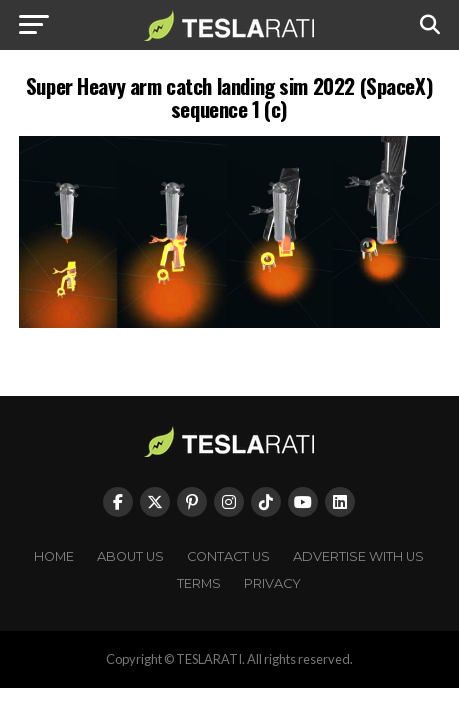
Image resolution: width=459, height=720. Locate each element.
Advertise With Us (358, 556)
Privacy (272, 583)
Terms (199, 583)
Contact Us (228, 556)
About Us (130, 556)
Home (54, 556)
